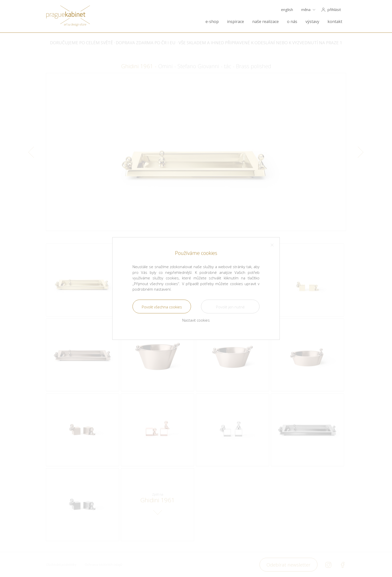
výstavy (312, 22)
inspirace (235, 22)
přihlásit (334, 10)
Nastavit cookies (196, 320)
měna (306, 10)
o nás (292, 22)
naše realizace (265, 22)
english (287, 10)
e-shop (212, 22)
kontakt (335, 22)
